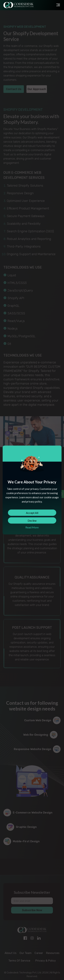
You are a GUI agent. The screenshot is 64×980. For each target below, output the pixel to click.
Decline (32, 521)
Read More (32, 527)
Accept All (32, 513)
